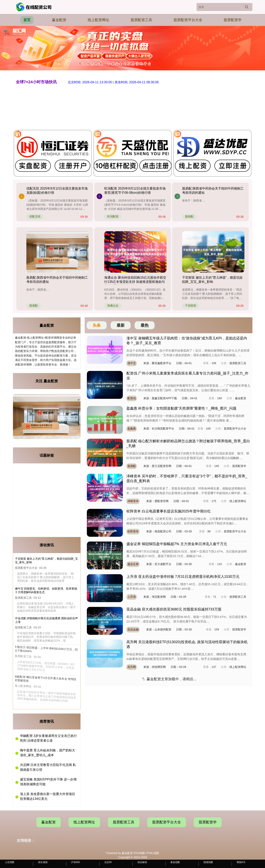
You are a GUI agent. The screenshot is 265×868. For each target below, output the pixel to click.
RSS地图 (139, 853)
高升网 (132, 667)
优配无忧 (35, 216)
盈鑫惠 (132, 429)
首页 (27, 20)
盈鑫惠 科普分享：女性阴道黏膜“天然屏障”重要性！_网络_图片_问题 (181, 408)
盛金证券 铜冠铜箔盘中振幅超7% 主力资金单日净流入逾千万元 (177, 544)
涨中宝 (132, 363)
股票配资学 (233, 20)
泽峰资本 (133, 501)
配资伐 (132, 398)
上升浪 (132, 597)
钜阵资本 (133, 531)
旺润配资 (113, 216)
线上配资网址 (98, 20)
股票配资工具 (141, 20)
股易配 (189, 216)
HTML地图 (152, 853)
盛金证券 (133, 564)
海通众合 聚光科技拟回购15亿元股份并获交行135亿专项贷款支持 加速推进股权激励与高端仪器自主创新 (135, 282)
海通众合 (113, 306)
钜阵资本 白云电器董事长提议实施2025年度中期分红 (169, 511)
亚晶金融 (133, 629)
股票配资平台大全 (188, 20)
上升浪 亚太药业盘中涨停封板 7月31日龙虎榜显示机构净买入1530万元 (183, 577)
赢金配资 (59, 20)
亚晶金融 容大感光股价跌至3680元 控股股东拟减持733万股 (174, 609)
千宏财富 (191, 306)
